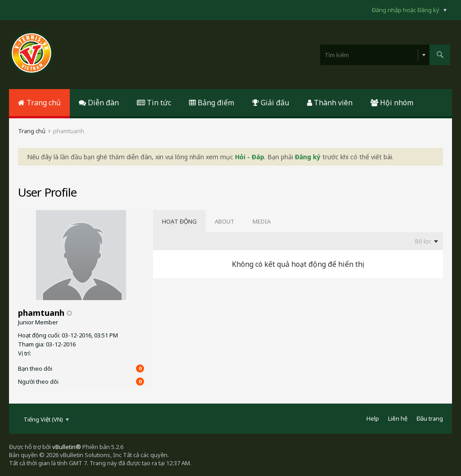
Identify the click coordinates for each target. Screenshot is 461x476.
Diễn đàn (99, 103)
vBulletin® (67, 447)
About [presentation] (225, 221)
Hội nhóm (392, 103)
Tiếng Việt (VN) (46, 419)
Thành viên (330, 103)
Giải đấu (271, 103)
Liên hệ (398, 418)
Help (373, 418)
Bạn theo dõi (35, 368)
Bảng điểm (212, 103)
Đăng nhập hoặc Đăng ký (409, 10)
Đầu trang (430, 418)
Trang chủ (39, 103)
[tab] (179, 221)
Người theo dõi (38, 382)
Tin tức (154, 103)
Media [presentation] (262, 221)
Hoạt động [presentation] (179, 221)
